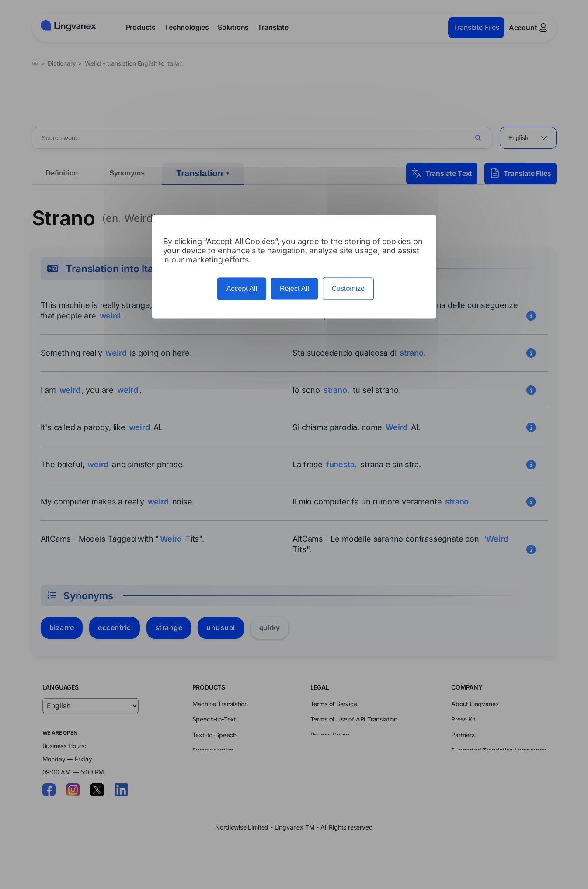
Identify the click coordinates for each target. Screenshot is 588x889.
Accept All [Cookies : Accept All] (242, 289)
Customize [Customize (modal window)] (348, 289)
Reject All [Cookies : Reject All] (294, 289)
